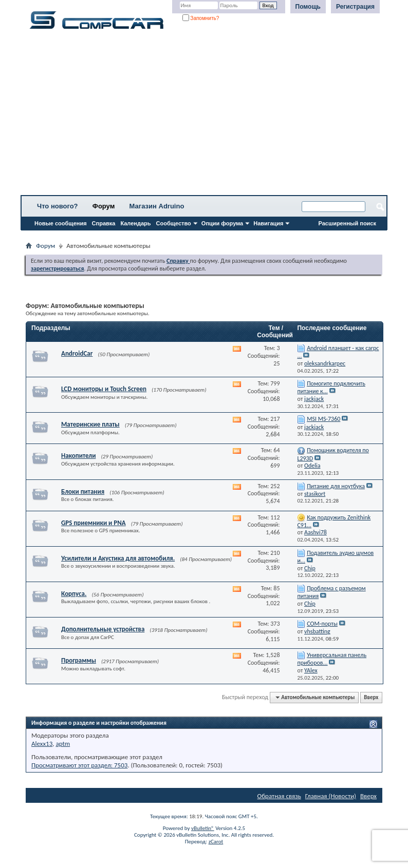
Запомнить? (201, 18)
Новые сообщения (61, 223)
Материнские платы (90, 424)
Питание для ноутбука (336, 486)
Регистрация (355, 7)
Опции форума (222, 223)
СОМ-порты (322, 624)
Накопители (78, 456)
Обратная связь (279, 796)
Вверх (371, 697)
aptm (63, 744)
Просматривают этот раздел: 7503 (79, 765)
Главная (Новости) (331, 796)
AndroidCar (77, 353)
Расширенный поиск (347, 223)
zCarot (216, 842)
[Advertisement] (204, 115)
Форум (104, 206)
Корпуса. (74, 594)
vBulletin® (203, 828)
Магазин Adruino (157, 206)
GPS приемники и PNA (94, 523)
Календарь (135, 223)
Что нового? (58, 206)
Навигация (268, 223)
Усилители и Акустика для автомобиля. (118, 558)
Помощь (308, 7)
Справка (104, 223)
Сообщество (174, 223)
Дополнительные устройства (103, 629)
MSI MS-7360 (323, 419)
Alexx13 (42, 744)
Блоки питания (83, 491)
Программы (79, 660)
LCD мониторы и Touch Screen (104, 389)
